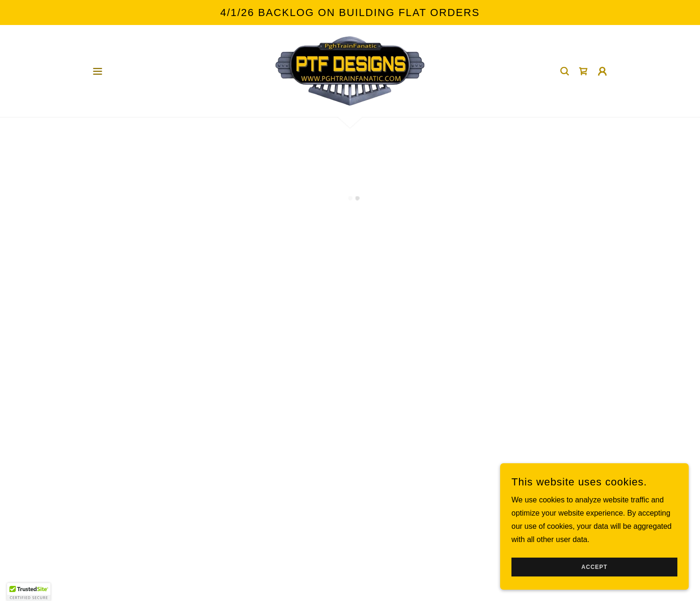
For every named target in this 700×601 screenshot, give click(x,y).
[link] (350, 71)
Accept (594, 567)
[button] (98, 71)
